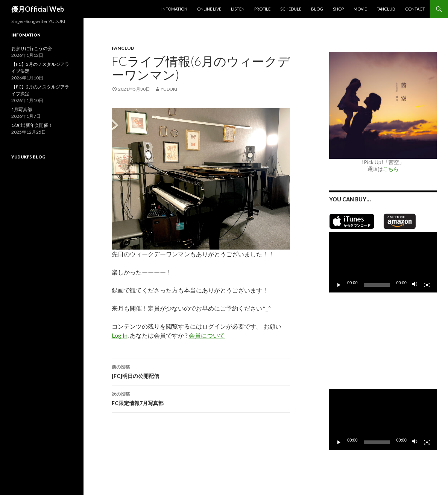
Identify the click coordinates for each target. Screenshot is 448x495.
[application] (383, 262)
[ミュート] (415, 285)
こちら (391, 169)
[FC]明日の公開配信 (201, 371)
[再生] (339, 285)
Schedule (291, 9)
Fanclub (386, 9)
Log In (120, 335)
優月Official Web (38, 9)
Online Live (209, 9)
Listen (238, 9)
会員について (207, 335)
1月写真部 (22, 109)
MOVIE (360, 9)
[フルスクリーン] (427, 285)
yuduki (169, 89)
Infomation (174, 9)
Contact (415, 9)
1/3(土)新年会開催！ (32, 125)
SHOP (338, 9)
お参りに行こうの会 (32, 48)
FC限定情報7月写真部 (201, 398)
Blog (317, 9)
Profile (262, 9)
